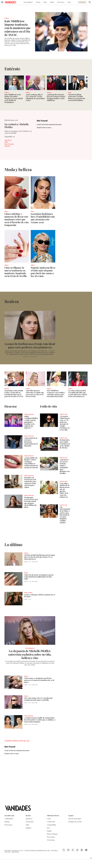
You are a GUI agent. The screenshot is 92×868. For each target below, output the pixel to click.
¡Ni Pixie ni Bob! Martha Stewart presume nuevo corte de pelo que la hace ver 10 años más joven (40, 557)
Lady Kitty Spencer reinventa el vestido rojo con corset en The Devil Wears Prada (35, 393)
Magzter (8, 146)
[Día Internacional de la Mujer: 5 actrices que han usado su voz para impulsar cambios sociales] (49, 511)
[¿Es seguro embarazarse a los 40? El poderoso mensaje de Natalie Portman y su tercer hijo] (49, 420)
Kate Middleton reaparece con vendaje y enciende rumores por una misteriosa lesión (56, 393)
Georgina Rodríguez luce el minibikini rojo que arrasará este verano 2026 (43, 218)
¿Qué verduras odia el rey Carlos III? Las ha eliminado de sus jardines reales (35, 97)
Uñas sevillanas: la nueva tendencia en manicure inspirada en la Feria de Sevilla (16, 272)
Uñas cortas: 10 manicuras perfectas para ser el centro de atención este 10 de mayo (39, 680)
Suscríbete (82, 2)
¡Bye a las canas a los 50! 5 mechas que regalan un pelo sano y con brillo (38, 699)
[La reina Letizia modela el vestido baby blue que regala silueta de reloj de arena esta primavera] (78, 379)
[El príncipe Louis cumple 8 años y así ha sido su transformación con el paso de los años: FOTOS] (14, 379)
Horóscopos (61, 2)
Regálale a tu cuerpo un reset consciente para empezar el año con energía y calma (30, 482)
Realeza (38, 2)
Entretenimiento (28, 2)
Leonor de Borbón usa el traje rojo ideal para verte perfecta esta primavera (30, 345)
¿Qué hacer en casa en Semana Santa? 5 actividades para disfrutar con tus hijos (65, 466)
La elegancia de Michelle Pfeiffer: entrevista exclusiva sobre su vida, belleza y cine (30, 654)
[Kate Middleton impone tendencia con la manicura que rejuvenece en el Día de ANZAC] (61, 32)
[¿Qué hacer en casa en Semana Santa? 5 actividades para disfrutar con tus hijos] (49, 464)
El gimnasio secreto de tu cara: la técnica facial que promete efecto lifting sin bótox (31, 502)
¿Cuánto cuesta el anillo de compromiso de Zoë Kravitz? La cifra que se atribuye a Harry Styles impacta (40, 720)
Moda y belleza (28, 593)
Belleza (52, 2)
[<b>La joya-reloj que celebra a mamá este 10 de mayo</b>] (13, 599)
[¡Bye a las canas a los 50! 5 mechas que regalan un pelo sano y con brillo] (13, 702)
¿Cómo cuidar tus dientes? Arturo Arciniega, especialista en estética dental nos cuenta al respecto (31, 463)
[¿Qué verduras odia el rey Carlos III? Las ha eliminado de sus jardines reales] (35, 83)
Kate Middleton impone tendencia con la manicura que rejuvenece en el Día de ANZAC (17, 28)
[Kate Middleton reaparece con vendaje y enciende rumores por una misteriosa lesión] (57, 379)
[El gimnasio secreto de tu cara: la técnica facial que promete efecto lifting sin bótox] (13, 501)
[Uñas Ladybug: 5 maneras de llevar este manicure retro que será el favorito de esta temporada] (17, 193)
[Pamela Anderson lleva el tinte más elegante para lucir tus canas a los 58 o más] (43, 246)
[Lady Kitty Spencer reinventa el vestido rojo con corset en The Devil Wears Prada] (35, 379)
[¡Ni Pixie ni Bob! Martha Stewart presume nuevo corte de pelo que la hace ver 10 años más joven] (13, 559)
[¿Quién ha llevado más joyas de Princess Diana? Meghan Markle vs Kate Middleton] (57, 83)
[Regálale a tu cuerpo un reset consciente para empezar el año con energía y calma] (13, 482)
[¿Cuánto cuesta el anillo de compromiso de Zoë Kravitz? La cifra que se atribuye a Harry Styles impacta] (13, 722)
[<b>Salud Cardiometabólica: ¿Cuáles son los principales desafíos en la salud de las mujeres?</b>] (13, 420)
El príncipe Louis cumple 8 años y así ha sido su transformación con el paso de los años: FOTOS (14, 393)
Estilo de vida (63, 414)
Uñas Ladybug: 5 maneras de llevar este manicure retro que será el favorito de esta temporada (17, 219)
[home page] (10, 2)
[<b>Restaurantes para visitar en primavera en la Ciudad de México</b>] (49, 444)
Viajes (69, 2)
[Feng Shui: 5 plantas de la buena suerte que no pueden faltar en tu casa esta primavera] (49, 487)
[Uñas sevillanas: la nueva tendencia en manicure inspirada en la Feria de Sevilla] (17, 246)
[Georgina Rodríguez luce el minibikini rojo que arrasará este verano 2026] (43, 193)
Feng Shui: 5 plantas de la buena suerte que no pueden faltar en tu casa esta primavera (65, 490)
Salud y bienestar (29, 414)
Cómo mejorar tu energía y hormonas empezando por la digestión (31, 442)
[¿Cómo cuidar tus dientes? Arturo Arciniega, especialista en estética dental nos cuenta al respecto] (13, 462)
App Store (8, 140)
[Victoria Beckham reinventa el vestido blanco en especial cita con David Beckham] (78, 83)
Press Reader (9, 144)
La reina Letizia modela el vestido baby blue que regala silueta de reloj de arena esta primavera (78, 393)
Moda (45, 2)
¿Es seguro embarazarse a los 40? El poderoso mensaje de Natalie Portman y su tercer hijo (65, 423)
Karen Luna (34, 357)
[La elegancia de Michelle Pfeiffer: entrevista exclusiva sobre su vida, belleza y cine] (30, 630)
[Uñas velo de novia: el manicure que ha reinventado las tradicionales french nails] (13, 579)
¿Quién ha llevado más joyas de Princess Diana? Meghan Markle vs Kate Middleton (56, 97)
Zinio (6, 142)
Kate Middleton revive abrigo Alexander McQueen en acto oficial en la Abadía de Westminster (14, 98)
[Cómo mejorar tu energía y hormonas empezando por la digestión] (13, 442)
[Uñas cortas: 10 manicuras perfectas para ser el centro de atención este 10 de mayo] (13, 682)
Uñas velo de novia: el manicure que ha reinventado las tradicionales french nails (39, 577)
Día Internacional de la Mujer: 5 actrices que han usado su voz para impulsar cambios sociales (65, 515)
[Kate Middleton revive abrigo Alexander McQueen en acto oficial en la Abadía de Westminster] (14, 83)
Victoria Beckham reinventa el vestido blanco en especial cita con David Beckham (77, 97)
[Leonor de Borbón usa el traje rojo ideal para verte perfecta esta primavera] (30, 325)
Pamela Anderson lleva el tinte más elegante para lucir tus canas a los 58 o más (43, 272)
